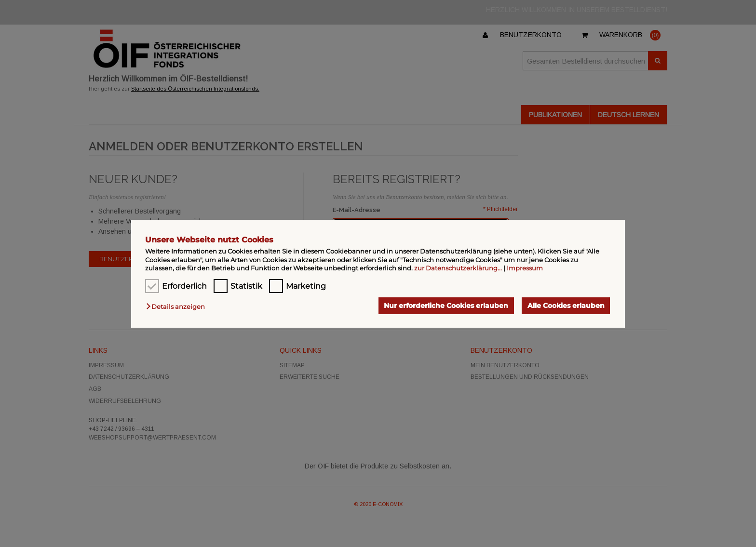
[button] (178, 307)
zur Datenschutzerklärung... (458, 268)
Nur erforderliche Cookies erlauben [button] (446, 306)
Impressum (525, 268)
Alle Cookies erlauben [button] (566, 306)
